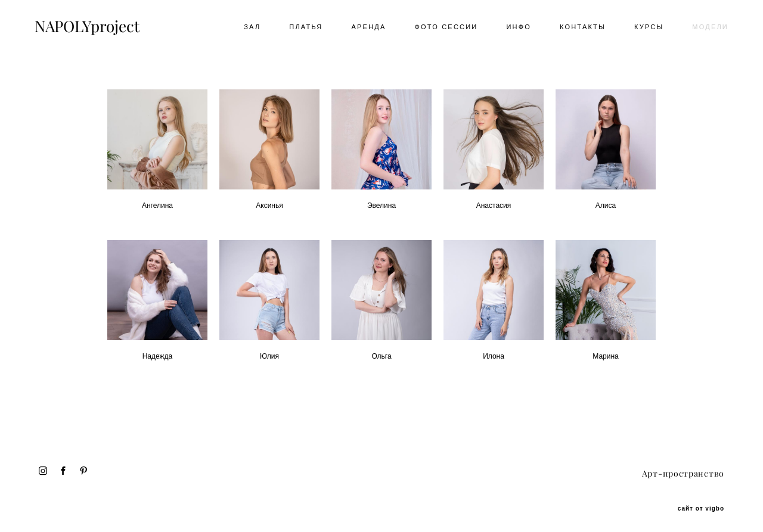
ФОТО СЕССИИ (442, 29)
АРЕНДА (365, 29)
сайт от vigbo (701, 504)
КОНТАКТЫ (579, 29)
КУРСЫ (645, 29)
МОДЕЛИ (706, 29)
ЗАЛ (248, 29)
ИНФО (514, 29)
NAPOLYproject (91, 29)
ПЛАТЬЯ (302, 29)
